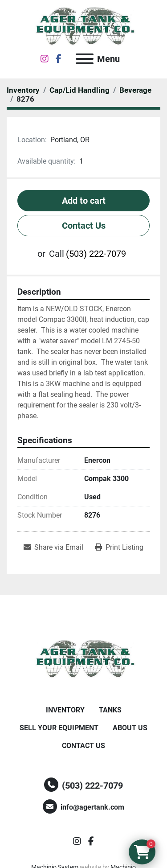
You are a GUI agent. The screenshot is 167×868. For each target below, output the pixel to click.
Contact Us (84, 226)
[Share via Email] (53, 547)
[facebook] (59, 59)
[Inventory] (23, 90)
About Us (130, 728)
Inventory (65, 710)
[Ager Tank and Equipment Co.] (84, 659)
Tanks (110, 710)
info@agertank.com (92, 807)
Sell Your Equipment (59, 728)
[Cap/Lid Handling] (79, 90)
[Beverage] (135, 90)
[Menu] (85, 59)
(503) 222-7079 (96, 254)
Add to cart (84, 201)
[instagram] (45, 59)
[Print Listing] (119, 547)
